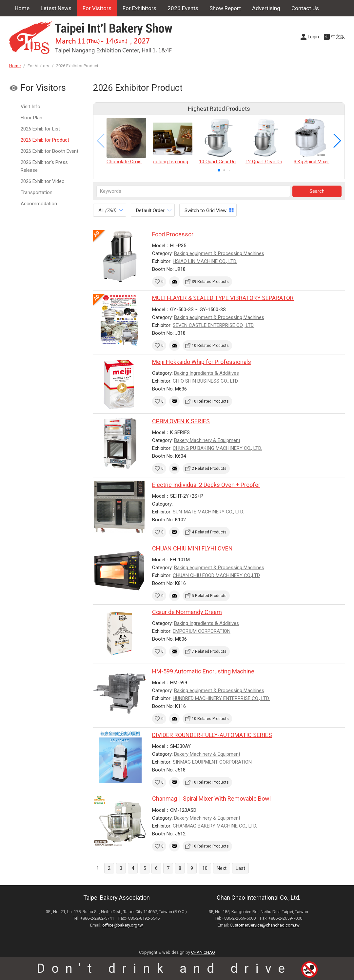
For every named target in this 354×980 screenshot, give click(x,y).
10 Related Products (210, 346)
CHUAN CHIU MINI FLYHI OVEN (192, 548)
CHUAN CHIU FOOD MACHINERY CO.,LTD (216, 575)
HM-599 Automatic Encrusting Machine (203, 671)
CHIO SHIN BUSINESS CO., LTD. (206, 381)
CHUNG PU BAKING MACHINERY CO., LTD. (217, 448)
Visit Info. (31, 107)
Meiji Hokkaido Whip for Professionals (202, 362)
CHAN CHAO (203, 952)
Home (22, 8)
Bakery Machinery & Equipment (207, 440)
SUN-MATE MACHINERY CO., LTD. (208, 512)
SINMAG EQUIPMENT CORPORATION (212, 762)
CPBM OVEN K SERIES (181, 421)
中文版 (338, 37)
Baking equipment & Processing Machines (219, 253)
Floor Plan (31, 118)
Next (222, 868)
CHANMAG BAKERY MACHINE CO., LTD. (215, 826)
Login (313, 37)
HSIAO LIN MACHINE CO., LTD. (205, 261)
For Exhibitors (139, 8)
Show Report (225, 8)
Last (240, 868)
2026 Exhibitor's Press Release (44, 166)
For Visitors (97, 8)
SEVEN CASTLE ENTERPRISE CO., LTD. (214, 325)
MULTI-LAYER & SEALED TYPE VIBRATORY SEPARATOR (223, 298)
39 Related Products (210, 282)
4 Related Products (209, 532)
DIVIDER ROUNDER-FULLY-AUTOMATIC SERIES (212, 735)
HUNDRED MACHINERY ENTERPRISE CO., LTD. (221, 698)
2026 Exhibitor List (40, 129)
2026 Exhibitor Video (43, 181)
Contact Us (305, 8)
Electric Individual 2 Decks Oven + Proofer (206, 485)
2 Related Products (209, 469)
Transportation (37, 192)
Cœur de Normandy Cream (187, 612)
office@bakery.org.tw (123, 925)
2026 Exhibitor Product (45, 140)
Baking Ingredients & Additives (206, 373)
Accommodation (39, 204)
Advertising (266, 8)
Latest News (56, 8)
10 (205, 868)
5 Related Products (209, 596)
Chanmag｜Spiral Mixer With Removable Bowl (211, 799)
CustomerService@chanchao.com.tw (265, 925)
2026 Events (183, 8)
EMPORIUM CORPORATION (202, 631)
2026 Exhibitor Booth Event (49, 151)
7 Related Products (209, 651)
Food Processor (173, 234)
